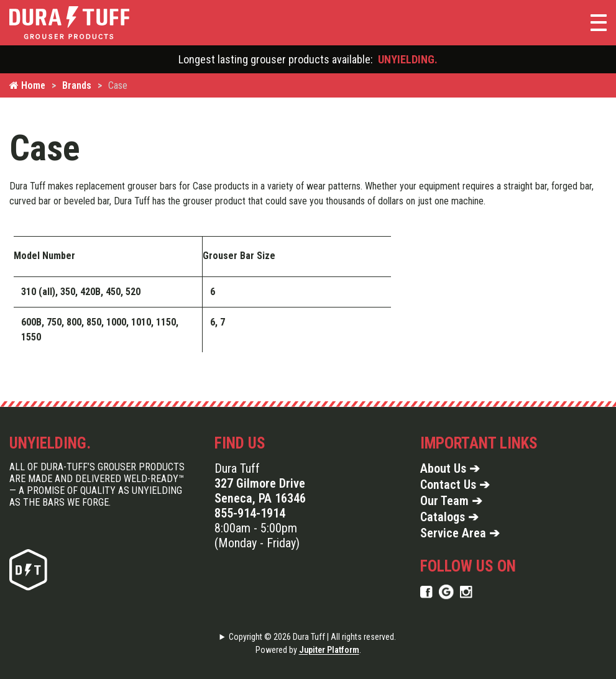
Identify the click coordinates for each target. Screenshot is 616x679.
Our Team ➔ (451, 501)
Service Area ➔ (460, 533)
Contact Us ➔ (455, 485)
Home (27, 85)
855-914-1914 (250, 513)
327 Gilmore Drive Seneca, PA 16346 (260, 491)
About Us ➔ (450, 468)
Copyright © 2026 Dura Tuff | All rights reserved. (312, 637)
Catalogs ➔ (449, 517)
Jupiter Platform (329, 650)
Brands (77, 85)
